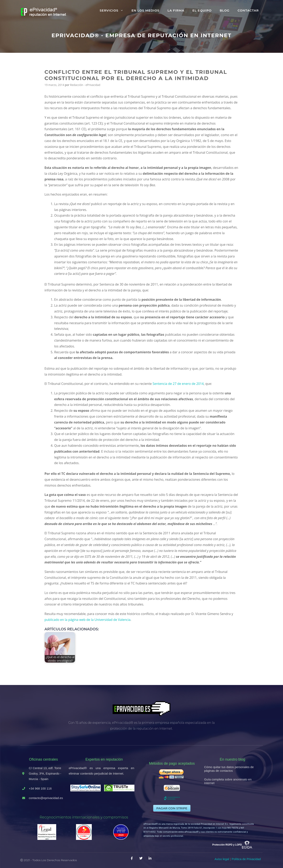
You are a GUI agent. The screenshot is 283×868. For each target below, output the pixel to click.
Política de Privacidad (246, 859)
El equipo (202, 10)
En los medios (145, 10)
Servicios (114, 11)
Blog (225, 10)
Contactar (248, 10)
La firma (176, 10)
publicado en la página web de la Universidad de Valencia (87, 620)
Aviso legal (222, 859)
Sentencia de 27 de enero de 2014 (178, 384)
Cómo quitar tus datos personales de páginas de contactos (229, 769)
